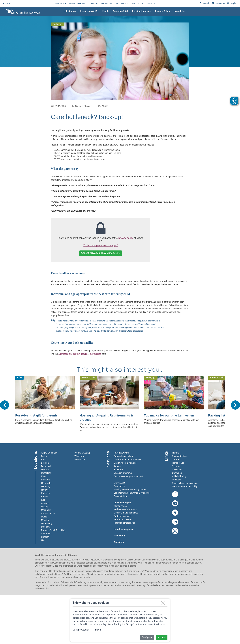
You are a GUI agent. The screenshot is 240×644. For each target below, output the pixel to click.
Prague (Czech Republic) (53, 530)
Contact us (218, 3)
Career (93, 3)
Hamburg (46, 486)
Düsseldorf (46, 473)
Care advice (120, 486)
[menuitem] (60, 3)
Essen (44, 476)
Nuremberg (47, 523)
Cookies (176, 459)
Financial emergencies (125, 523)
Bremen (45, 463)
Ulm (43, 540)
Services (60, 3)
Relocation (119, 536)
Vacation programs (123, 473)
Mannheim (46, 510)
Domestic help (121, 496)
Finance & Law (163, 11)
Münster (45, 520)
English (233, 3)
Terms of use (178, 463)
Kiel (43, 500)
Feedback (177, 480)
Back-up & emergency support (128, 476)
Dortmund (46, 466)
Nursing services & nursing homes (130, 489)
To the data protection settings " (101, 245)
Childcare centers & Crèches (127, 459)
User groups (77, 3)
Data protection (179, 456)
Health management (124, 529)
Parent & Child (120, 11)
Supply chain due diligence (185, 483)
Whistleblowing (179, 476)
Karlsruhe (46, 493)
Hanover (45, 490)
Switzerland (47, 534)
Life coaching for (123, 503)
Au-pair (117, 466)
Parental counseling (123, 456)
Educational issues (123, 519)
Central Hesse (48, 513)
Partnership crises (122, 516)
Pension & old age (141, 11)
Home (7, 3)
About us (137, 3)
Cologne (45, 503)
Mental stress (120, 506)
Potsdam (45, 527)
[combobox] (232, 3)
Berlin (44, 456)
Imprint (175, 453)
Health (105, 11)
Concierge (119, 542)
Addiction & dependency (125, 509)
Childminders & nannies (125, 463)
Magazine (107, 3)
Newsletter (180, 11)
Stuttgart (45, 537)
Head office (80, 459)
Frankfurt (45, 480)
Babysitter (119, 470)
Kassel (44, 497)
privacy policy (126, 238)
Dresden (45, 470)
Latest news (70, 11)
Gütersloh (46, 483)
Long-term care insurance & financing (132, 493)
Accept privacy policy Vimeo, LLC (101, 253)
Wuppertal (79, 456)
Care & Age (120, 483)
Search (205, 4)
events (151, 3)
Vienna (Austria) (82, 453)
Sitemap (176, 466)
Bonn (44, 459)
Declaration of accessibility (185, 486)
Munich (45, 517)
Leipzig (45, 507)
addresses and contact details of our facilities (80, 354)
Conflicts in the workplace (126, 513)
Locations (122, 3)
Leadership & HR (89, 11)
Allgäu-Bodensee (49, 453)
